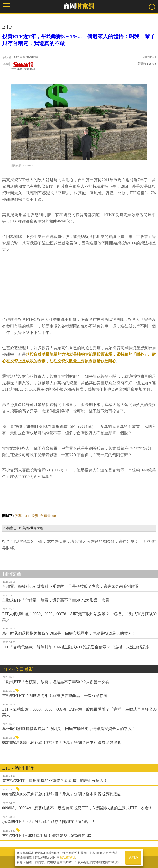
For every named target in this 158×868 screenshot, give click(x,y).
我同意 (133, 857)
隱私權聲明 (67, 857)
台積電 (45, 516)
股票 (18, 516)
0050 (56, 516)
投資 (35, 516)
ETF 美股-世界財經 (23, 66)
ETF (26, 516)
